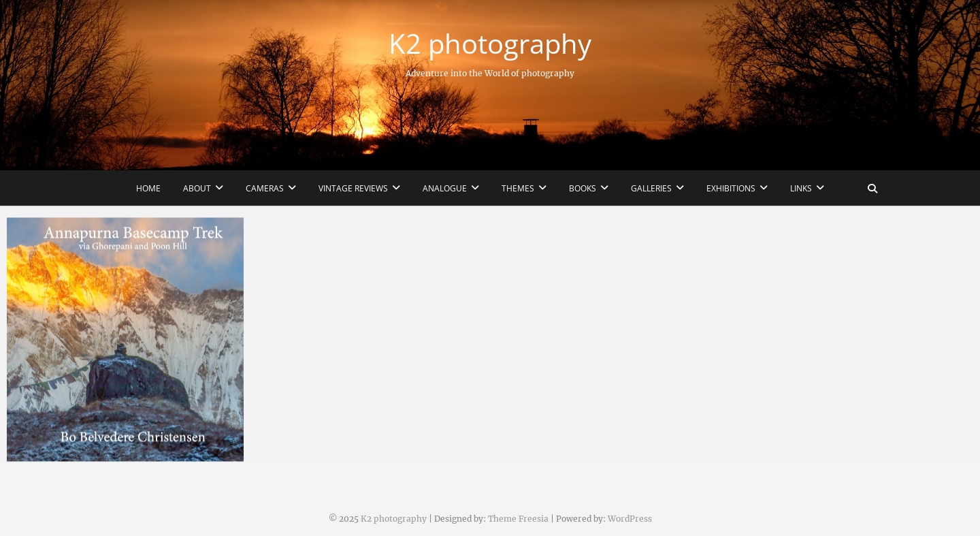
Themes (518, 188)
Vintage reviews (353, 188)
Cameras (265, 188)
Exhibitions (731, 188)
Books (583, 188)
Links (801, 188)
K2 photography (490, 44)
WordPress (630, 519)
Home (148, 188)
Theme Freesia (518, 519)
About (197, 188)
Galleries (651, 188)
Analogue (445, 188)
